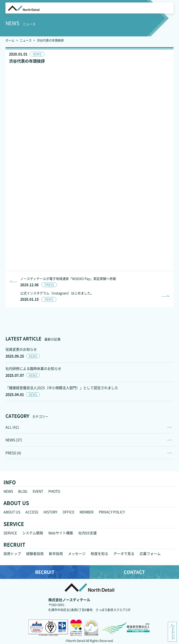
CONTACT (134, 572)
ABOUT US (12, 512)
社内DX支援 (88, 533)
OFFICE (68, 512)
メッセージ (77, 553)
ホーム (10, 40)
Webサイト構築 (61, 533)
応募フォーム (150, 553)
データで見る (124, 553)
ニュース (26, 40)
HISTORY (50, 512)
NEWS (8, 491)
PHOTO (54, 491)
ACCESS (32, 512)
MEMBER (87, 512)
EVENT (38, 491)
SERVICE (10, 533)
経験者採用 (35, 553)
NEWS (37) (14, 440)
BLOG (23, 491)
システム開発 (33, 533)
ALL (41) (12, 427)
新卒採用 (56, 553)
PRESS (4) (13, 453)
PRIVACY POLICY (112, 512)
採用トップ (12, 553)
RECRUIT (45, 572)
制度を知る (99, 553)
